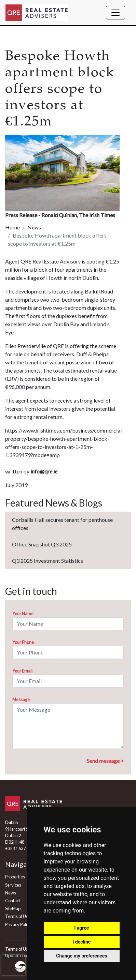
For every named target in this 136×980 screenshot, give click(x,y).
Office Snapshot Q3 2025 (42, 544)
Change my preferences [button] (81, 956)
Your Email (22, 671)
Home (12, 227)
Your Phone (23, 642)
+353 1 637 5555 (21, 848)
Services (13, 885)
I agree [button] (81, 928)
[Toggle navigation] (115, 13)
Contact (13, 901)
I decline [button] (81, 942)
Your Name (23, 614)
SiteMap (13, 908)
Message (21, 699)
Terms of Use (18, 916)
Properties (15, 877)
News (34, 227)
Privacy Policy (18, 924)
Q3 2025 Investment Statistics (47, 561)
